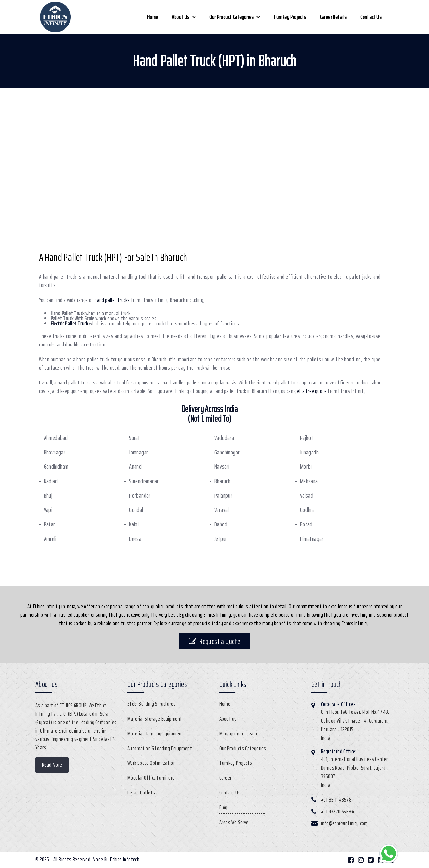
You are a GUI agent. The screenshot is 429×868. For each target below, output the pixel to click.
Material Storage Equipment (155, 719)
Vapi (48, 510)
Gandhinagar (227, 452)
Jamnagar (139, 452)
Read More (52, 765)
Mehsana (309, 481)
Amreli (50, 539)
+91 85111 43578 (336, 800)
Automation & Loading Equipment (160, 748)
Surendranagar (144, 481)
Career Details (334, 17)
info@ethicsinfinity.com (344, 823)
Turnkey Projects (290, 17)
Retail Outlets (141, 793)
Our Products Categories (243, 748)
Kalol (134, 524)
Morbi (306, 467)
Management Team (238, 733)
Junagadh (309, 452)
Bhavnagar (55, 452)
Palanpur (223, 496)
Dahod (221, 524)
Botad (306, 524)
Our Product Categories (232, 17)
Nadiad (51, 481)
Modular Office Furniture (151, 778)
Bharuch (223, 481)
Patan (50, 524)
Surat (135, 438)
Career (225, 778)
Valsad (307, 496)
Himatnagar (312, 539)
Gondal (136, 510)
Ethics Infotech (125, 859)
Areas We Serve (234, 822)
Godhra (307, 510)
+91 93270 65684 (338, 812)
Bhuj (48, 496)
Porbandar (140, 496)
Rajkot (307, 438)
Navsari (222, 467)
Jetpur (221, 539)
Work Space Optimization (151, 763)
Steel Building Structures (152, 704)
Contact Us (371, 17)
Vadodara (224, 438)
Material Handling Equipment (155, 733)
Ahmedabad (56, 438)
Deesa (135, 539)
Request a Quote (214, 641)
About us (180, 17)
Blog (224, 807)
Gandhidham (56, 467)
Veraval (222, 510)
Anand (135, 467)
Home (153, 17)
